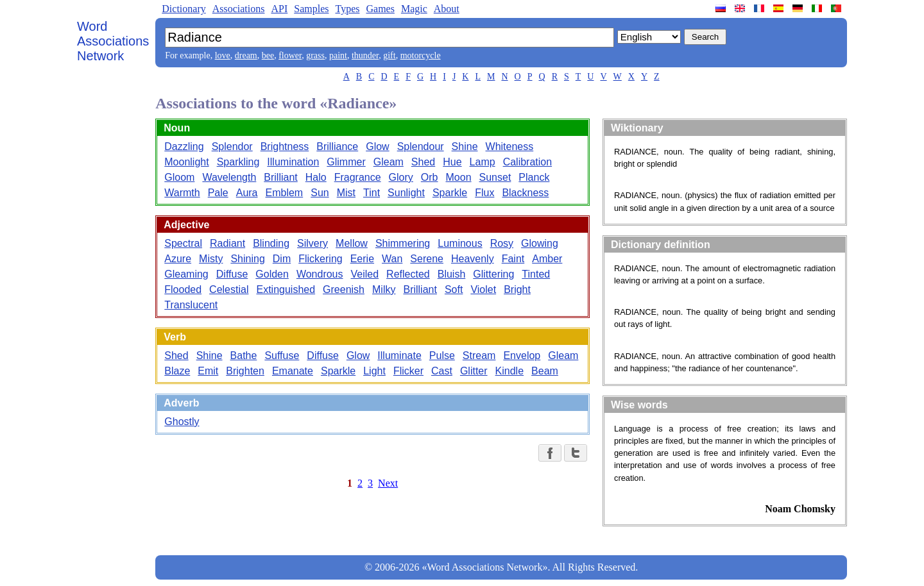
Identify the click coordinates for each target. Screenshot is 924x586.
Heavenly (473, 259)
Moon (459, 177)
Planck (534, 177)
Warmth (182, 193)
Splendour (421, 146)
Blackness (525, 193)
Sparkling (238, 162)
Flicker (408, 371)
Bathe (244, 356)
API (279, 9)
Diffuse (232, 274)
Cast (442, 371)
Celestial (229, 289)
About (447, 9)
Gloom (179, 177)
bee (268, 55)
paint (338, 55)
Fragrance (358, 177)
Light (374, 371)
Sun (320, 193)
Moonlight (186, 162)
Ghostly (182, 422)
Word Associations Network (113, 41)
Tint (372, 193)
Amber (547, 259)
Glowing (540, 243)
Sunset (495, 177)
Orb (430, 177)
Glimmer (346, 162)
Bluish (452, 274)
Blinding (271, 243)
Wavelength (229, 177)
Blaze (177, 371)
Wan (392, 259)
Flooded (183, 289)
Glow (377, 146)
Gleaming (186, 274)
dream (246, 55)
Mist (346, 193)
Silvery (312, 243)
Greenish (344, 289)
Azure (178, 259)
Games (380, 9)
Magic (414, 9)
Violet (483, 289)
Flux (484, 193)
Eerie (362, 259)
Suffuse (282, 356)
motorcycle (421, 55)
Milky (384, 289)
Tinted (536, 274)
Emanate (293, 371)
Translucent (191, 305)
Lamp (483, 162)
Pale (218, 193)
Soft (454, 289)
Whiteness (510, 146)
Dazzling (184, 146)
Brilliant (280, 177)
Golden (272, 274)
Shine (465, 146)
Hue (452, 162)
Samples (311, 9)
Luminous (460, 243)
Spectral (183, 243)
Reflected (408, 274)
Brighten (245, 371)
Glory (401, 177)
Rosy (502, 243)
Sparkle (450, 193)
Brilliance (337, 146)
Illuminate (399, 356)
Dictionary (184, 9)
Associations (239, 9)
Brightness (285, 146)
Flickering (320, 259)
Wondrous (320, 274)
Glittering (493, 274)
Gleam (389, 162)
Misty (211, 259)
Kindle (509, 371)
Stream (479, 356)
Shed (423, 162)
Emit (208, 371)
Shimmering (403, 243)
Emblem (285, 193)
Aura (247, 193)
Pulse (442, 356)
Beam (545, 371)
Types (347, 9)
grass (315, 55)
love (223, 55)
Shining (247, 259)
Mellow (352, 243)
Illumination (293, 162)
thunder (365, 55)
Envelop (522, 356)
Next (388, 483)
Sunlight (406, 193)
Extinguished (286, 289)
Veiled (365, 274)
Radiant (227, 243)
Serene (427, 259)
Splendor (232, 146)
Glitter (474, 371)
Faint (513, 259)
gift (389, 55)
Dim (282, 259)
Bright (517, 289)
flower (290, 55)
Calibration (527, 162)
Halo (316, 177)
